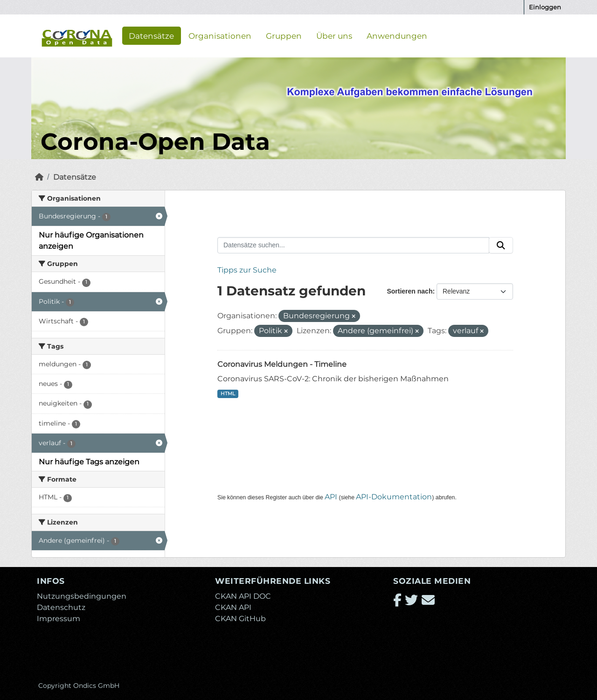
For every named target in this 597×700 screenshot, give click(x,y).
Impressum (59, 619)
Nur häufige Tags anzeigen (89, 462)
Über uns (334, 35)
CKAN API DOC (243, 596)
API (331, 497)
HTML (228, 394)
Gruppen (284, 35)
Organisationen (220, 35)
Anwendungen (397, 35)
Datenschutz (61, 607)
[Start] (39, 177)
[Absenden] (501, 245)
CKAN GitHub (240, 619)
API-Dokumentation (394, 497)
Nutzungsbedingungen (82, 596)
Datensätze (151, 35)
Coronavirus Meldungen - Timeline (282, 364)
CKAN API (233, 607)
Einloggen (545, 7)
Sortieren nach (410, 291)
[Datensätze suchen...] (353, 245)
